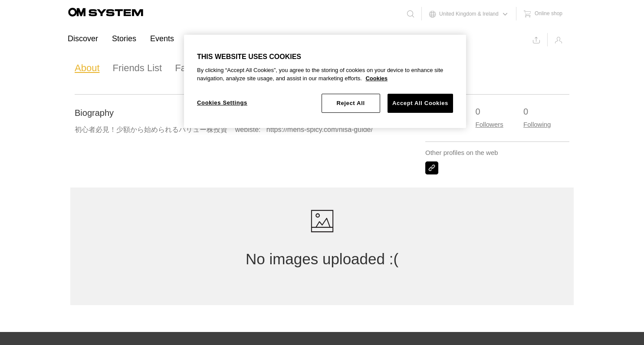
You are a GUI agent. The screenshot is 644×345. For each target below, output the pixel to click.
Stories (124, 39)
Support (263, 39)
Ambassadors (212, 39)
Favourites (197, 68)
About (87, 68)
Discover (83, 39)
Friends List (138, 68)
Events (162, 39)
